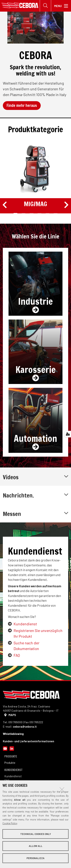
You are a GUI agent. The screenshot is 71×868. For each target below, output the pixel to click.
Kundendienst (25, 624)
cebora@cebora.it (25, 727)
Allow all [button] (36, 846)
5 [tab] (48, 214)
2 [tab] (24, 214)
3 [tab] (32, 214)
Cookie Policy (10, 823)
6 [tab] (56, 214)
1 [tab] (16, 214)
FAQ (17, 655)
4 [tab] (39, 214)
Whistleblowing (13, 734)
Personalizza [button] (35, 858)
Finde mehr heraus (22, 105)
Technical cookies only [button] (36, 834)
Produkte (10, 763)
